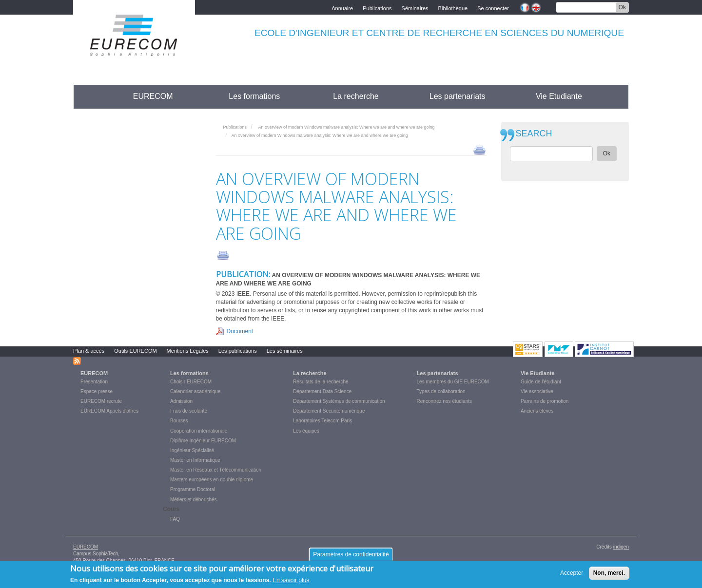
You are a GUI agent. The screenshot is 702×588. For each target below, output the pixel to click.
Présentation (94, 382)
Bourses (179, 421)
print (479, 150)
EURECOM (153, 96)
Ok (622, 7)
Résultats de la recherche (321, 382)
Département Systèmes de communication (339, 401)
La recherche (356, 96)
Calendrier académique (195, 391)
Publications (377, 8)
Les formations (254, 96)
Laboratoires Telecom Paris (322, 421)
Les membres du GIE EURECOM (453, 382)
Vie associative (537, 391)
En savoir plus (291, 583)
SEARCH (534, 134)
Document (240, 331)
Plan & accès (89, 351)
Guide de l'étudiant (541, 382)
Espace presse (97, 391)
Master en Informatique (195, 460)
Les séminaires (285, 351)
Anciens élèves (537, 411)
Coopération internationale (199, 431)
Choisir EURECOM (191, 382)
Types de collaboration (441, 391)
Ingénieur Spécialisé (192, 450)
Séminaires (415, 8)
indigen (621, 547)
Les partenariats (458, 96)
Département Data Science (322, 391)
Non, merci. (609, 575)
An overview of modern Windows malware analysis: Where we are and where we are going (346, 127)
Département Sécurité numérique (329, 411)
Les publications (238, 351)
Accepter (572, 575)
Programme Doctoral (193, 489)
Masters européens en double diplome (212, 480)
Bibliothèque (453, 8)
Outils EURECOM (135, 351)
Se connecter (493, 8)
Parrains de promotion (545, 401)
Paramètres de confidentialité (351, 556)
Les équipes (306, 431)
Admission (181, 401)
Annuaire (342, 8)
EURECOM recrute (101, 401)
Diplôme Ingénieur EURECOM (203, 441)
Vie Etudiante (559, 96)
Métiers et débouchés (194, 500)
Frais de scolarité (189, 411)
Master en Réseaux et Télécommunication (216, 470)
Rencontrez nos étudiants (444, 401)
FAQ (175, 519)
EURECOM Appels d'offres (109, 411)
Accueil (91, 96)
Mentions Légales (188, 351)
